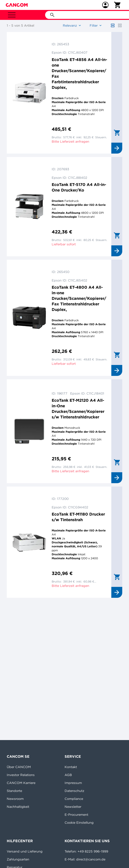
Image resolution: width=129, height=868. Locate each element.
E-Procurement (76, 815)
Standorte (14, 791)
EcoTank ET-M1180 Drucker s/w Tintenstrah (78, 517)
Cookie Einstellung (79, 823)
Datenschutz (74, 791)
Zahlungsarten (18, 859)
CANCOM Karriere (21, 783)
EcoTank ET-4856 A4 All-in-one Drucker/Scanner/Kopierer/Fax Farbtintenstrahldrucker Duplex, (79, 73)
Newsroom (15, 799)
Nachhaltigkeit (18, 807)
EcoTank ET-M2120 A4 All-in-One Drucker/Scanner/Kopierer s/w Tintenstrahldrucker (78, 409)
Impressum (73, 783)
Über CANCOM (19, 767)
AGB (68, 775)
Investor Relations (21, 775)
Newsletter (73, 807)
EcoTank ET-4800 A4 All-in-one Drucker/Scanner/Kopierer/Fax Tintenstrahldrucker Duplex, (79, 298)
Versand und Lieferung (25, 851)
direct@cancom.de (91, 859)
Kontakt (71, 767)
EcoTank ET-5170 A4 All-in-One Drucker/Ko (79, 187)
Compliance (74, 799)
